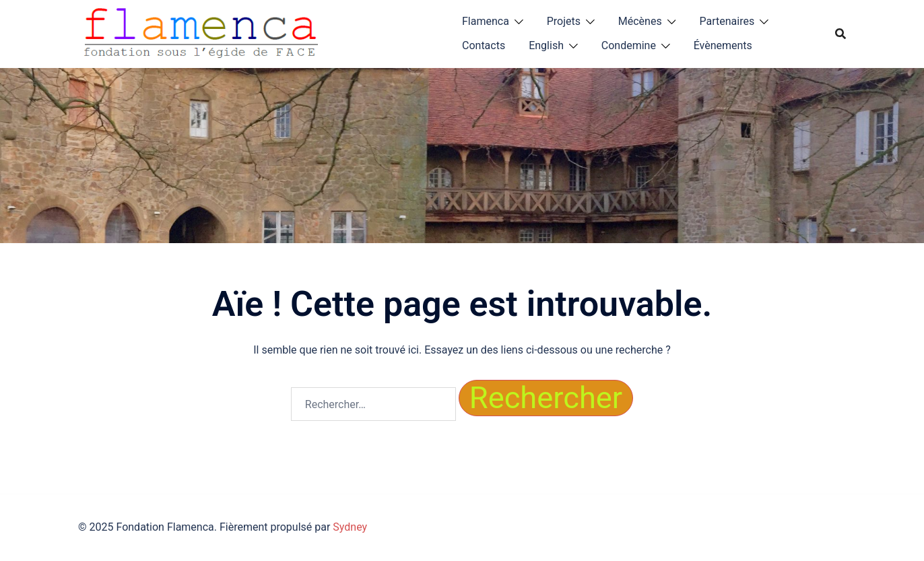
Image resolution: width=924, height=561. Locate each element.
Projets (564, 21)
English (546, 45)
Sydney (350, 527)
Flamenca (486, 21)
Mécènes (640, 21)
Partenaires (727, 21)
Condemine (629, 45)
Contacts (484, 45)
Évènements (723, 45)
